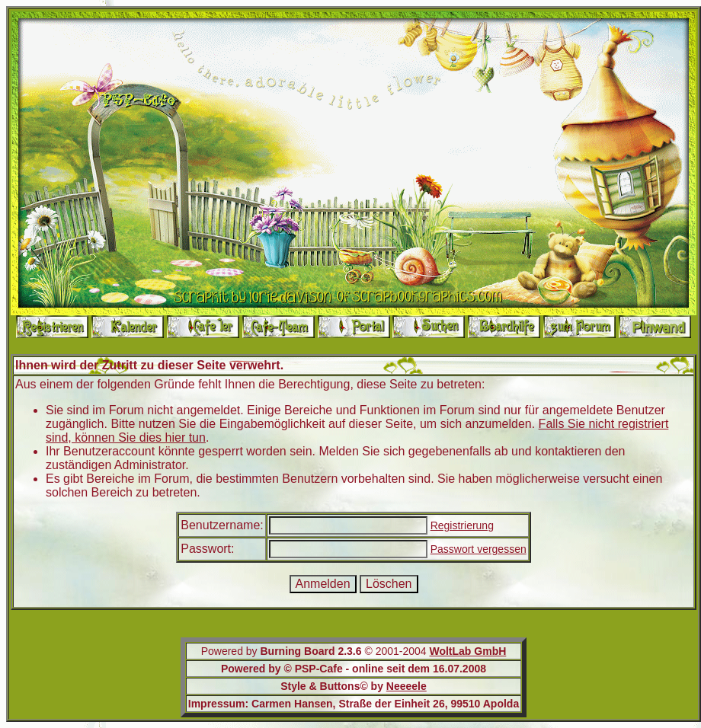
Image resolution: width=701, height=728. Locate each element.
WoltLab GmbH (467, 651)
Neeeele (407, 686)
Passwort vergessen (479, 549)
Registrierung (462, 525)
